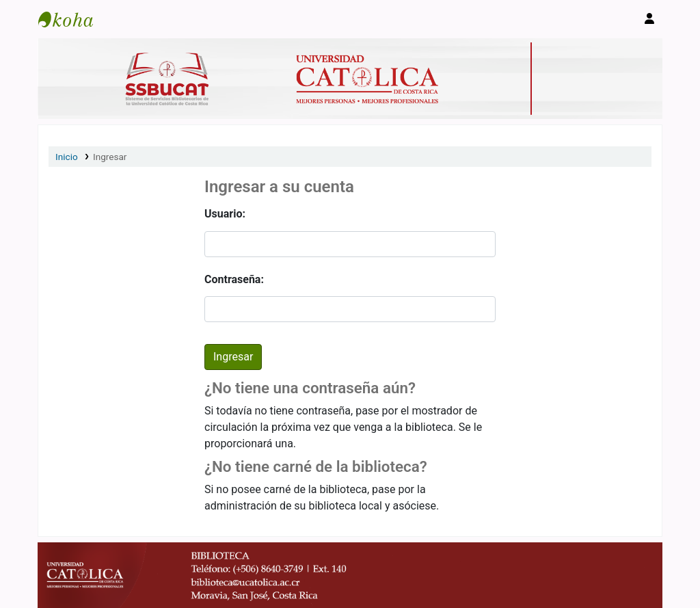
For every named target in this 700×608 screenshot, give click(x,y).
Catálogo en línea (72, 19)
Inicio (67, 157)
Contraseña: (234, 279)
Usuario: (225, 214)
